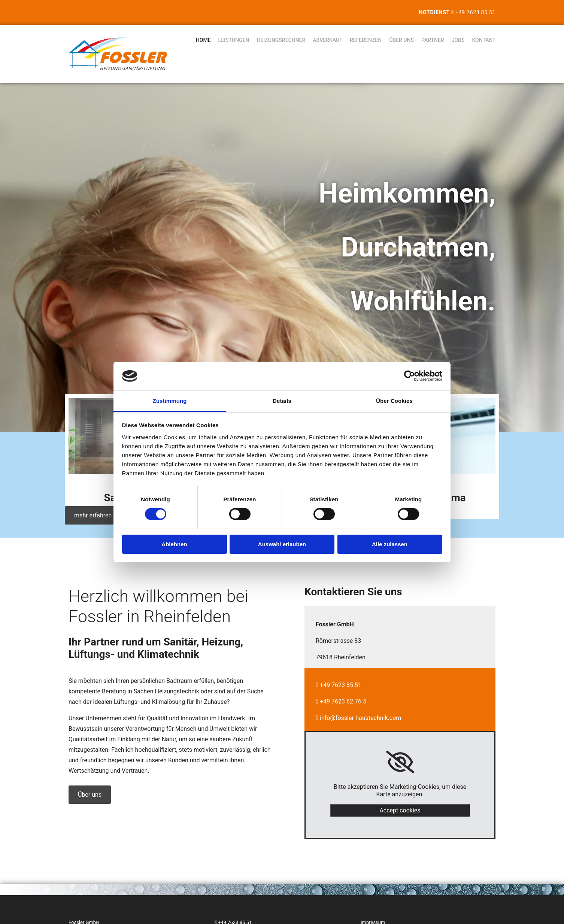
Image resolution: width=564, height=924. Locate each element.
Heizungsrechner (281, 40)
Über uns (401, 40)
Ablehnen (174, 544)
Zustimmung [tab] (170, 401)
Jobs (458, 40)
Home (203, 40)
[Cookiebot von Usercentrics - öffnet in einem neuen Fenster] (410, 376)
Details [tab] (282, 401)
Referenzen (366, 40)
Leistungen (234, 40)
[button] (93, 515)
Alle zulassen (390, 544)
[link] (400, 762)
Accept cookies (400, 810)
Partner (433, 40)
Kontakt (484, 40)
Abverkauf (328, 40)
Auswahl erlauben (282, 544)
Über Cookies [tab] (394, 401)
